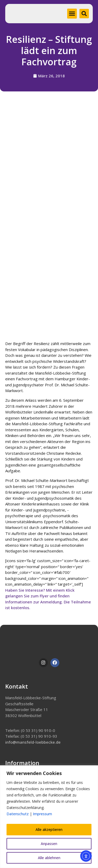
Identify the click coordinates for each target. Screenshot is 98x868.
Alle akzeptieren (49, 829)
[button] (72, 14)
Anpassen (49, 844)
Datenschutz (18, 814)
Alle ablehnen (49, 858)
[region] (49, 817)
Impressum (42, 814)
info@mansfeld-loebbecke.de (33, 742)
